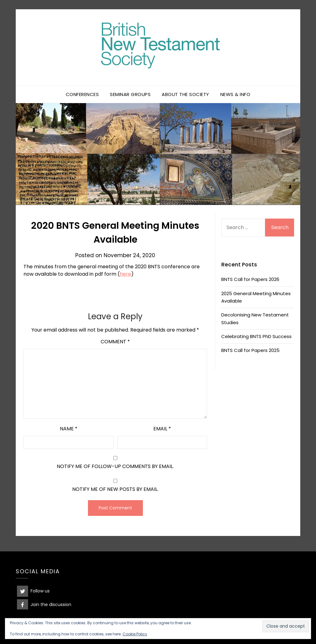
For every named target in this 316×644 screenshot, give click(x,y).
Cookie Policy (135, 634)
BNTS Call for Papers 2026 (250, 279)
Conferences (82, 94)
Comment (115, 342)
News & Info (235, 94)
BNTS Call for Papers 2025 (250, 350)
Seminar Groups (130, 94)
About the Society (185, 94)
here (125, 274)
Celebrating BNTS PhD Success (256, 336)
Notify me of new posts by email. (115, 489)
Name (69, 429)
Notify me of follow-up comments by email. (115, 466)
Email (162, 429)
